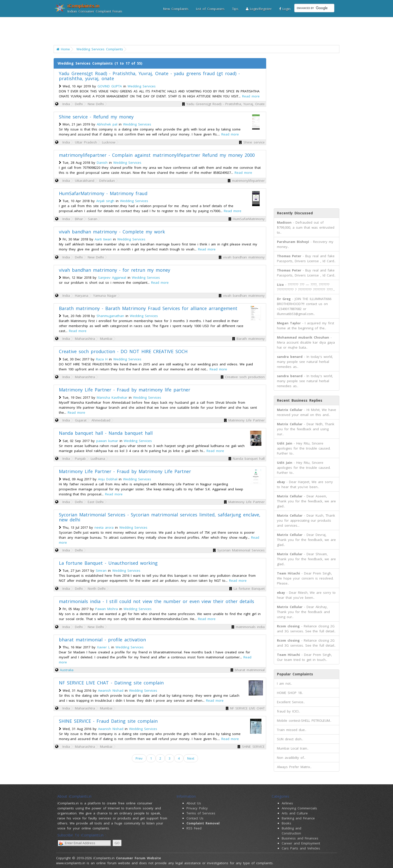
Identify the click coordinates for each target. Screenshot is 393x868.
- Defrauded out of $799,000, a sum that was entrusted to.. (306, 227)
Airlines (287, 803)
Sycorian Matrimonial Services (241, 550)
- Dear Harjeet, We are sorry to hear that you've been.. (305, 484)
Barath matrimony (251, 339)
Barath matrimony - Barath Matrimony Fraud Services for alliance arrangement (148, 308)
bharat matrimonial (250, 670)
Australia (67, 670)
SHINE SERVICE (253, 747)
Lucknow (109, 142)
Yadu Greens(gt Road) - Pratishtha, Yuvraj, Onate (226, 104)
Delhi (79, 104)
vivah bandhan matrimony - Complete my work (112, 232)
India (66, 104)
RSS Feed (194, 828)
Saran (93, 219)
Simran (101, 570)
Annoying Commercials (299, 808)
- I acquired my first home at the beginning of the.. (306, 326)
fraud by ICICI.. (288, 711)
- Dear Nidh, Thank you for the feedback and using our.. (306, 429)
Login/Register (259, 9)
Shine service (254, 142)
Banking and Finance (298, 818)
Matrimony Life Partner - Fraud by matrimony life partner (125, 390)
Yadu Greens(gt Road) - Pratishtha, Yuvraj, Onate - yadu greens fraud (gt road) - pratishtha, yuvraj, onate (149, 76)
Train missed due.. (292, 730)
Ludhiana (98, 459)
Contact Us (195, 818)
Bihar (79, 219)
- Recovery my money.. (305, 244)
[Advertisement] (193, 31)
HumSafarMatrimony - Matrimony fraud (103, 193)
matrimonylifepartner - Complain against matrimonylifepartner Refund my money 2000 (157, 155)
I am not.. (284, 683)
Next (191, 758)
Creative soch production (245, 377)
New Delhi (96, 104)
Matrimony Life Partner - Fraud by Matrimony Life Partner (125, 471)
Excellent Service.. (291, 702)
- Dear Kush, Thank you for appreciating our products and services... (306, 520)
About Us (194, 803)
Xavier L (103, 647)
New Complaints (176, 9)
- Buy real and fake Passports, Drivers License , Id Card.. (306, 258)
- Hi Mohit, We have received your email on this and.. (307, 412)
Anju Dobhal (108, 479)
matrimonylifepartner (248, 181)
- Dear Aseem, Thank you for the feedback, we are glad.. (306, 501)
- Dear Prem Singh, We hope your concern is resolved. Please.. (305, 578)
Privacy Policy (197, 808)
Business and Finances (300, 838)
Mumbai (106, 339)
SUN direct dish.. (290, 739)
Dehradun (107, 181)
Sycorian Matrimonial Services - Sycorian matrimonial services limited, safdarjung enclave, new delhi (160, 517)
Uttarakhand (85, 181)
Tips (235, 9)
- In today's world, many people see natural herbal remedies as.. (305, 362)
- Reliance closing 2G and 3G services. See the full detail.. (306, 629)
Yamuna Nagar (105, 296)
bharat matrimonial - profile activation (102, 640)
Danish (102, 163)
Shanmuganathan (110, 316)
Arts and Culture (295, 813)
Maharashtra (85, 339)
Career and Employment (301, 843)
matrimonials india (250, 627)
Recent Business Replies (300, 400)
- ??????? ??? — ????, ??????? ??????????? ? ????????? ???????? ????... (306, 287)
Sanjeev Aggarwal (112, 277)
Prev (139, 758)
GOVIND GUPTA (110, 86)
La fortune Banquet (249, 589)
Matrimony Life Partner (247, 420)
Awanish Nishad (111, 690)
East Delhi (96, 502)
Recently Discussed (295, 213)
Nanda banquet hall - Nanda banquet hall (106, 433)
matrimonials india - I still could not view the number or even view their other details (157, 601)
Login (285, 9)
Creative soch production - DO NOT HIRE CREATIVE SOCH (123, 351)
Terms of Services (201, 813)
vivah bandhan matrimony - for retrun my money (115, 270)
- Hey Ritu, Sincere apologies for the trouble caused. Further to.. (304, 448)
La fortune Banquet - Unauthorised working (108, 563)
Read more (251, 96)
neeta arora (104, 527)
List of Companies (210, 9)
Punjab (80, 459)
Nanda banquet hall (249, 459)
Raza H (102, 359)
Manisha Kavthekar (112, 397)
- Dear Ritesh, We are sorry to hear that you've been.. (306, 595)
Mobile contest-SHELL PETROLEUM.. (304, 720)
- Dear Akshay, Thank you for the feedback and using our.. (303, 612)
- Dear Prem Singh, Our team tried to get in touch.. (304, 657)
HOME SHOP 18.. (290, 693)
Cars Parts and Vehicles (301, 848)
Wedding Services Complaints (100, 49)
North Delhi (97, 589)
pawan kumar (107, 441)
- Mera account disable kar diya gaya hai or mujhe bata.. (306, 342)
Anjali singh (105, 201)
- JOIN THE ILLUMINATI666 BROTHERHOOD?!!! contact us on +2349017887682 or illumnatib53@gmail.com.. (304, 306)
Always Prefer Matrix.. (294, 767)
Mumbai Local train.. (293, 748)
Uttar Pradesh (86, 142)
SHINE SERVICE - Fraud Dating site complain (108, 721)
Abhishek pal (107, 124)
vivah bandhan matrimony (244, 257)
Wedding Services (142, 86)
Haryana (82, 296)
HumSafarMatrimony (249, 219)
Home (63, 49)
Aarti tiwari (103, 239)
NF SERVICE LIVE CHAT (247, 708)
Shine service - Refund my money (96, 117)
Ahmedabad (101, 420)
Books (286, 823)
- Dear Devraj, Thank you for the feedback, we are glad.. (306, 540)
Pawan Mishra (107, 609)
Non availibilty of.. (291, 758)
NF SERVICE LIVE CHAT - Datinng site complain (111, 683)
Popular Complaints (295, 674)
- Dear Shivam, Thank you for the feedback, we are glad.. (306, 559)
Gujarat (81, 420)
